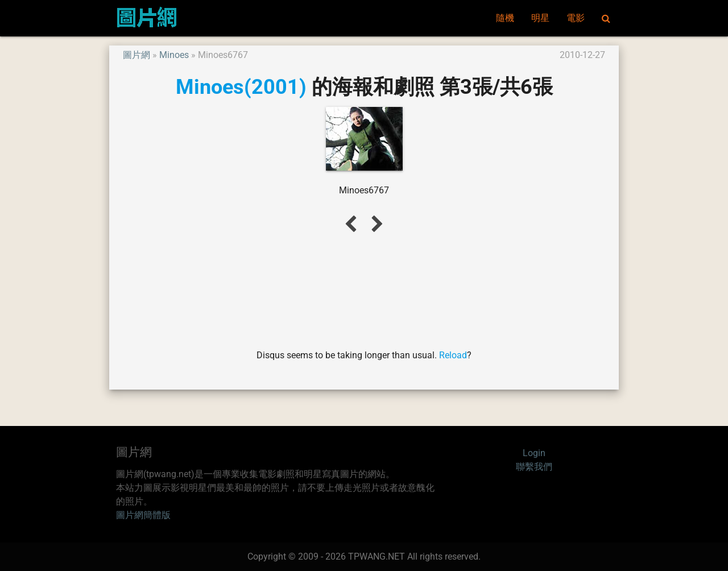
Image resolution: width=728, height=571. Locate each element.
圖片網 (136, 55)
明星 (540, 18)
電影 (576, 18)
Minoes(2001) (241, 87)
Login (534, 453)
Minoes (174, 55)
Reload (453, 355)
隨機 (505, 18)
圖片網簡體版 (143, 515)
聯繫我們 (534, 467)
